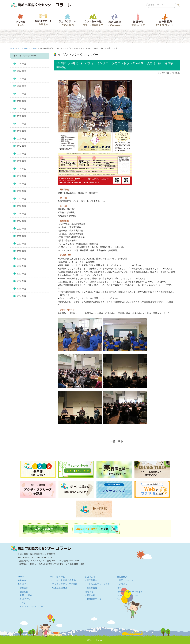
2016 (19, 131)
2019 (19, 109)
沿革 (119, 588)
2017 (19, 124)
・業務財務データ (93, 599)
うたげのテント (67, 20)
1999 (19, 259)
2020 (19, 101)
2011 (19, 169)
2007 (19, 199)
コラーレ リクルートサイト (130, 592)
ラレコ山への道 (93, 20)
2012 (19, 161)
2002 (19, 236)
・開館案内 (23, 588)
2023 (19, 79)
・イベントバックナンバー (30, 607)
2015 (19, 139)
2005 (19, 214)
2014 (19, 146)
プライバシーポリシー (127, 595)
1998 (19, 266)
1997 (19, 274)
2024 (19, 71)
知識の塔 (138, 20)
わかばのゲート (43, 20)
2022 (19, 86)
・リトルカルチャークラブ (97, 584)
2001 (19, 244)
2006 (19, 206)
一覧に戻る (117, 441)
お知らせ (22, 580)
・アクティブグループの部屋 (64, 584)
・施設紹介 (23, 592)
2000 (19, 251)
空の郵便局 (164, 20)
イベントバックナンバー (28, 48)
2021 (19, 94)
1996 (19, 281)
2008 (19, 191)
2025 (19, 64)
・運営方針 (90, 595)
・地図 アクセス (125, 580)
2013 (19, 154)
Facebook (121, 599)
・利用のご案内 (25, 595)
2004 (19, 221)
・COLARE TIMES (59, 588)
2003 (19, 229)
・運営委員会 (91, 588)
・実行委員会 (91, 580)
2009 (19, 184)
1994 (19, 296)
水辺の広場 (115, 20)
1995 (19, 289)
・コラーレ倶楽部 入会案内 (63, 580)
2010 (19, 176)
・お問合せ (122, 584)
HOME (21, 20)
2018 (19, 116)
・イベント (23, 603)
